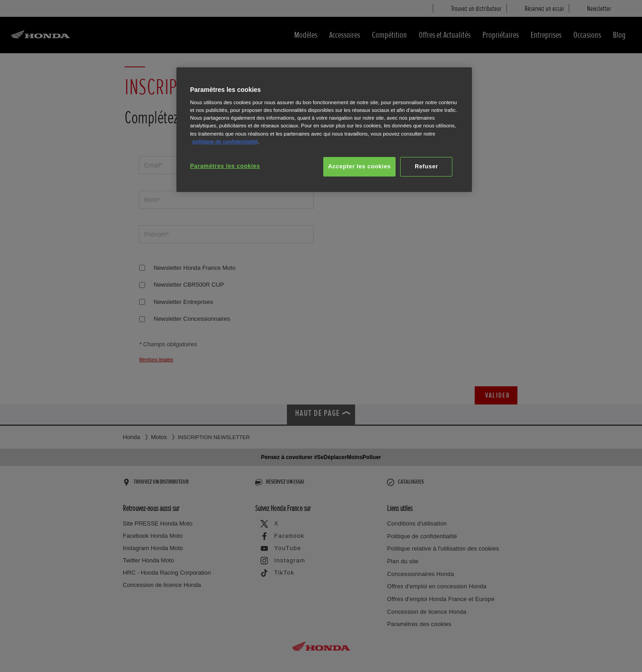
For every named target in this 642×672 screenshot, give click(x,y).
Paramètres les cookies (225, 166)
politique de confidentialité (225, 141)
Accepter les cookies (360, 167)
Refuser (426, 167)
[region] (324, 130)
